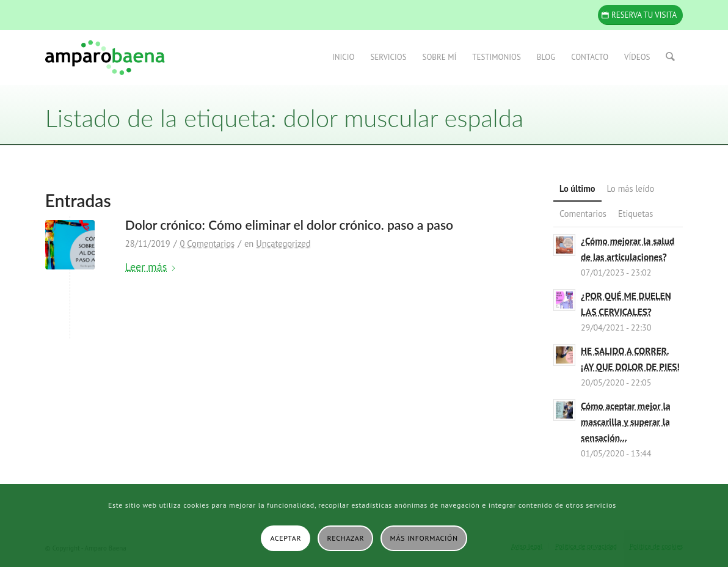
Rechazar (346, 538)
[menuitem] (344, 57)
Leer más (151, 267)
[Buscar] (671, 57)
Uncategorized (283, 243)
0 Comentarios (207, 243)
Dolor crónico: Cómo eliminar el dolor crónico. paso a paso (289, 225)
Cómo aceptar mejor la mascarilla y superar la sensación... (625, 422)
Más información (424, 538)
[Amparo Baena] (105, 57)
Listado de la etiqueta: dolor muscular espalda (284, 118)
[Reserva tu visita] (640, 15)
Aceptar (286, 538)
